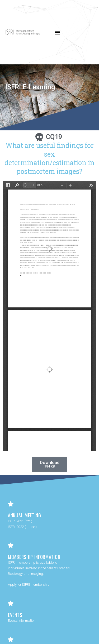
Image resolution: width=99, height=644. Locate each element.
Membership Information (34, 557)
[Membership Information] (11, 545)
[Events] (11, 603)
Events (15, 615)
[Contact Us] (11, 639)
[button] (58, 32)
